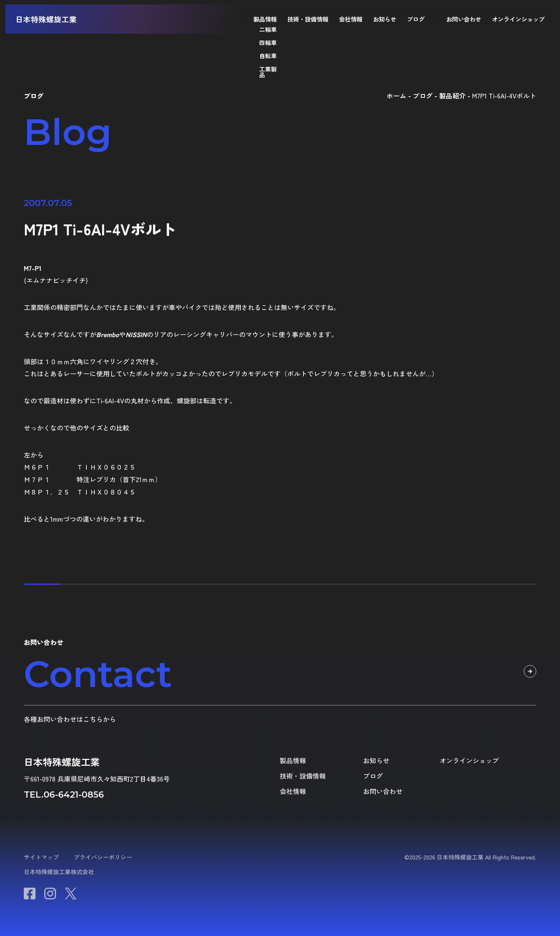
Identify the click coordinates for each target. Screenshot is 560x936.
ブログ (416, 19)
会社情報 (351, 19)
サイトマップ (41, 857)
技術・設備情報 (308, 19)
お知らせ (385, 19)
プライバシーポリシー (103, 857)
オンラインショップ (518, 19)
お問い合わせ (464, 19)
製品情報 (265, 19)
